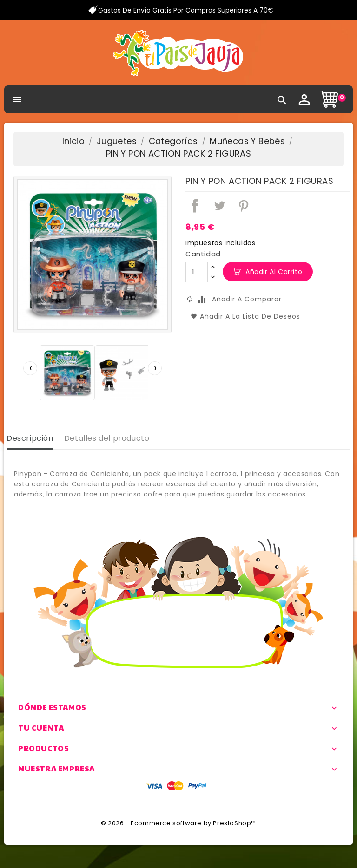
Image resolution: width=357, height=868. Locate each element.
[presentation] (30, 368)
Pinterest (244, 206)
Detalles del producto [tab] (107, 438)
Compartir (195, 206)
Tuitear (219, 206)
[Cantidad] (197, 272)
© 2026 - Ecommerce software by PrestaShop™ (178, 823)
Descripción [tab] (30, 438)
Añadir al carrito (274, 272)
